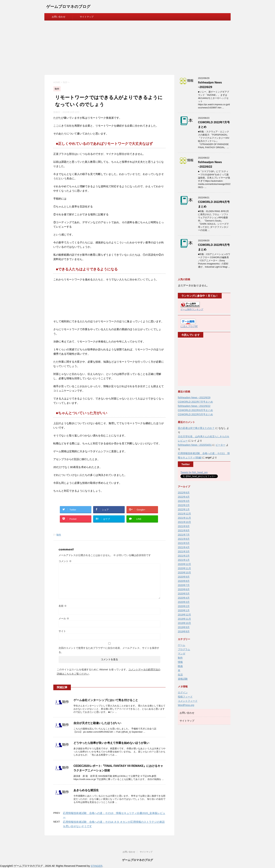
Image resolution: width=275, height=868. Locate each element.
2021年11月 (184, 518)
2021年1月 (184, 560)
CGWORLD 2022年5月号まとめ (195, 414)
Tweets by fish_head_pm (194, 472)
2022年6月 (184, 493)
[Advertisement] (137, 47)
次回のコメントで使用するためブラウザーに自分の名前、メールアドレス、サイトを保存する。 (109, 650)
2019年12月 (184, 615)
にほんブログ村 (189, 326)
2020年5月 (184, 594)
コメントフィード (188, 701)
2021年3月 (184, 551)
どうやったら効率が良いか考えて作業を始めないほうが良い (111, 743)
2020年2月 (184, 606)
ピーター (220, 445)
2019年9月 (184, 627)
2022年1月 (184, 509)
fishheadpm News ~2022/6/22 (194, 406)
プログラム (184, 649)
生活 (180, 675)
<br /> (191, 362)
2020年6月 (184, 589)
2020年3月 (184, 602)
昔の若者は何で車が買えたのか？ (196, 428)
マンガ (182, 654)
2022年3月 (184, 501)
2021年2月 (184, 556)
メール (64, 618)
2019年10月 (184, 623)
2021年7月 (184, 535)
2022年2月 (184, 505)
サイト (62, 631)
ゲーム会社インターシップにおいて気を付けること (106, 700)
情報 (180, 662)
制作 (59, 535)
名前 (63, 606)
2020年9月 (184, 577)
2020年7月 (184, 585)
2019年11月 (184, 619)
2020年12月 (184, 564)
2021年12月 (184, 514)
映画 (180, 666)
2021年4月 (184, 547)
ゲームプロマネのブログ (68, 7)
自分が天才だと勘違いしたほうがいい (97, 723)
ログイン (183, 692)
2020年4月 (184, 598)
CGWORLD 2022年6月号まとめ (195, 410)
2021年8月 (184, 530)
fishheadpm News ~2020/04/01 (195, 445)
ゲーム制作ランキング (192, 309)
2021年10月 (184, 522)
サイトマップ (87, 17)
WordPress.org (186, 705)
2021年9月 (184, 526)
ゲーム (182, 645)
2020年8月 (184, 581)
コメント (65, 561)
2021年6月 (184, 539)
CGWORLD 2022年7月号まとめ (195, 402)
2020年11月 (184, 568)
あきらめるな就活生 (86, 790)
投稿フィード (185, 697)
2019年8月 (184, 631)
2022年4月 (184, 497)
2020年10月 (184, 573)
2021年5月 (184, 543)
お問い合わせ (59, 17)
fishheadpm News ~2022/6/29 (194, 398)
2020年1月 (184, 610)
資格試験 (183, 679)
